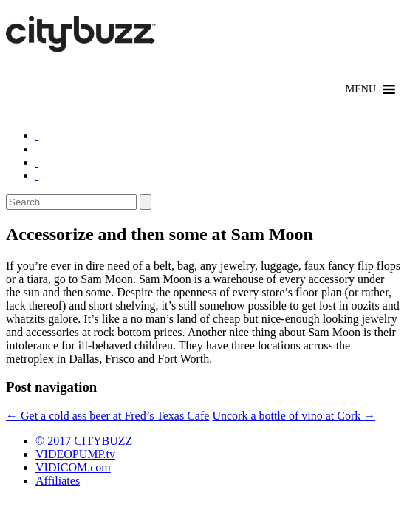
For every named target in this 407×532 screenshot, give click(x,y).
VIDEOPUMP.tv (75, 454)
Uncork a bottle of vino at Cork (294, 416)
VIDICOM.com (73, 467)
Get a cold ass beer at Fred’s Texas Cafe (107, 416)
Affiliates (58, 481)
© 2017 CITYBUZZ (84, 441)
